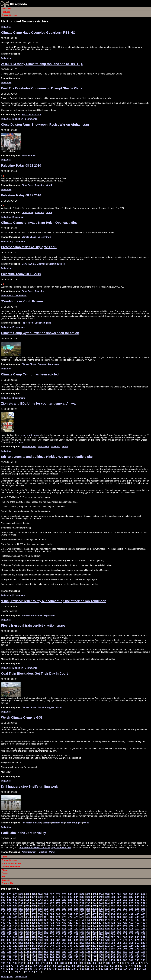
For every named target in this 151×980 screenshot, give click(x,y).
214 (64, 949)
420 (125, 923)
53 (102, 966)
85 (99, 963)
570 (88, 906)
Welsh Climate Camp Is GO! (22, 717)
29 (69, 969)
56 (88, 966)
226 (137, 946)
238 (64, 946)
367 (9, 931)
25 (88, 969)
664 (101, 894)
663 (107, 894)
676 (27, 894)
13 (145, 969)
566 (113, 906)
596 (76, 903)
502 (64, 914)
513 (143, 911)
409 (46, 926)
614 (113, 900)
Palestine (40, 185)
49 (121, 966)
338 (40, 934)
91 (71, 963)
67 (36, 966)
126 (15, 960)
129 (143, 957)
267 (33, 943)
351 (107, 931)
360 (52, 931)
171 (33, 954)
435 (33, 923)
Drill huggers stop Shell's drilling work (30, 786)
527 (58, 911)
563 (131, 906)
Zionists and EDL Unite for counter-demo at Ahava (38, 403)
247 (9, 946)
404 (76, 926)
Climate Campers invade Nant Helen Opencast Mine (39, 223)
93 (61, 963)
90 (75, 963)
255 (107, 943)
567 (107, 906)
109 (119, 960)
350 (113, 931)
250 (137, 943)
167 (58, 954)
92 (66, 963)
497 (94, 914)
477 (70, 917)
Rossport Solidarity (31, 114)
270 (15, 943)
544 (101, 908)
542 (113, 908)
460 (27, 920)
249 (143, 943)
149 (21, 957)
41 (12, 969)
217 (46, 949)
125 (21, 960)
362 (40, 931)
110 (113, 960)
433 (46, 923)
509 (21, 914)
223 (9, 949)
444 (125, 920)
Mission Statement (11, 867)
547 (82, 908)
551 (58, 908)
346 (137, 931)
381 (70, 929)
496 (101, 914)
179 (131, 951)
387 (33, 929)
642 (88, 897)
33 (50, 969)
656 (3, 897)
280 (101, 940)
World (49, 185)
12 (2, 972)
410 (40, 926)
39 (21, 969)
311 (58, 937)
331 (82, 934)
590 (113, 903)
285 (70, 940)
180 (125, 951)
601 (46, 903)
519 (107, 911)
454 (64, 920)
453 (70, 920)
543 (107, 908)
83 (109, 963)
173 (21, 954)
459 (33, 920)
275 (131, 940)
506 (40, 914)
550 (64, 908)
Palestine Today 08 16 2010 (21, 274)
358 (64, 931)
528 (52, 911)
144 (52, 957)
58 (78, 966)
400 (101, 926)
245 (21, 946)
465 (143, 917)
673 (46, 894)
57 (83, 966)
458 (40, 920)
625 (46, 900)
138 (88, 957)
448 (101, 920)
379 (82, 929)
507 (33, 914)
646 (64, 897)
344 (3, 934)
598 (64, 903)
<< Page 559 (7, 977)
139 (82, 957)
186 (88, 951)
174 (15, 954)
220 (27, 949)
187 (82, 951)
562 (137, 906)
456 (52, 920)
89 (80, 963)
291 (33, 940)
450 (88, 920)
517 (119, 911)
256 (101, 943)
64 (50, 966)
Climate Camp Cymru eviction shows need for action (40, 333)
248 (3, 946)
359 (58, 931)
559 (9, 908)
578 (40, 906)
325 (119, 934)
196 (27, 951)
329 (94, 934)
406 (64, 926)
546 (88, 908)
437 (21, 923)
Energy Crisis (44, 237)
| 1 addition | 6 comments (19, 668)
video (20, 442)
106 (137, 960)
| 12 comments (14, 296)
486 (15, 917)
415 (9, 926)
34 (45, 969)
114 (88, 960)
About (5, 870)
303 (107, 937)
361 (46, 931)
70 (21, 966)
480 (52, 917)
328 (101, 934)
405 (70, 926)
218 (40, 949)
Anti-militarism (29, 155)
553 (46, 908)
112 (101, 960)
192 (52, 951)
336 (52, 934)
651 (33, 897)
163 (82, 954)
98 (38, 963)
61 (64, 966)
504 (52, 914)
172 (27, 954)
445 (119, 920)
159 (107, 954)
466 (137, 917)
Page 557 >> (21, 977)
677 (21, 894)
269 (21, 943)
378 (88, 929)
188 (76, 951)
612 (125, 900)
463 (9, 920)
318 (15, 937)
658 (137, 894)
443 (131, 920)
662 (113, 894)
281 (94, 940)
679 (9, 894)
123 (33, 960)
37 (31, 969)
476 (76, 917)
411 (33, 926)
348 (125, 931)
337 (46, 934)
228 (125, 946)
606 (15, 903)
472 (101, 917)
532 (27, 911)
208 (101, 949)
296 (3, 940)
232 (101, 946)
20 (111, 969)
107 (131, 960)
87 (90, 963)
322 (137, 934)
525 (70, 911)
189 (70, 951)
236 (76, 946)
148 (27, 957)
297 (143, 937)
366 (15, 931)
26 (83, 969)
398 (113, 926)
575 (58, 906)
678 (15, 894)
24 (93, 969)
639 (107, 897)
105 (143, 960)
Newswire (6, 9)
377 (94, 929)
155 (131, 954)
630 (15, 900)
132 (125, 957)
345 (143, 931)
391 (9, 929)
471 (107, 917)
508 (27, 914)
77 (137, 963)
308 (76, 937)
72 (12, 966)
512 (3, 914)
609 (143, 900)
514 (137, 911)
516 (125, 911)
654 (15, 897)
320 (3, 937)
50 (116, 966)
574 (64, 906)
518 (113, 911)
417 (143, 923)
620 (76, 900)
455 (58, 920)
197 (21, 951)
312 (52, 937)
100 (27, 963)
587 (131, 903)
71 (17, 966)
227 (131, 946)
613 (119, 900)
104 (3, 963)
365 (21, 931)
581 (21, 906)
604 (27, 903)
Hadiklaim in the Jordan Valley (23, 833)
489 (143, 914)
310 (64, 937)
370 (137, 929)
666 (88, 894)
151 (9, 957)
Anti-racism (44, 447)
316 (27, 937)
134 (113, 957)
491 (131, 914)
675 (33, 894)
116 (76, 960)
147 (33, 957)
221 (21, 949)
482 (40, 917)
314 (40, 937)
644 (76, 897)
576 (52, 906)
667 (82, 894)
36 (36, 969)
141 (70, 957)
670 (64, 894)
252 (125, 943)
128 (3, 960)
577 (46, 906)
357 (70, 931)
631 (9, 900)
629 (21, 900)
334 (64, 934)
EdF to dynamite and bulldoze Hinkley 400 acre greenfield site (47, 457)
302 (113, 937)
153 (143, 954)
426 (88, 923)
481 (46, 917)
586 (137, 903)
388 (27, 929)
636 (125, 897)
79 (128, 963)
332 (76, 934)
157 (119, 954)
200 (3, 951)
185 (94, 951)
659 (131, 894)
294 (15, 940)
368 (3, 931)
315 (33, 937)
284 (76, 940)
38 (26, 969)
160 (101, 954)
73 (7, 966)
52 (107, 966)
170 (40, 954)
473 (94, 917)
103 (9, 963)
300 (125, 937)
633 (143, 897)
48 (126, 966)
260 (76, 943)
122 (40, 960)
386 (40, 929)
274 (137, 940)
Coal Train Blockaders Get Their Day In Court (34, 673)
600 (52, 903)
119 (58, 960)
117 (70, 960)
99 (33, 963)
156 (125, 954)
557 (21, 908)
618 (88, 900)
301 (119, 937)
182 (113, 951)
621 (70, 900)
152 (3, 957)
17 (126, 969)
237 (70, 946)
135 (107, 957)
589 (119, 903)
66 (40, 966)
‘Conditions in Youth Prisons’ (23, 301)
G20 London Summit (32, 615)
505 (46, 914)
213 (70, 949)
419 (131, 923)
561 (143, 906)
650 (40, 897)
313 (46, 937)
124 (27, 960)
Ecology (42, 364)
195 (33, 951)
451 (82, 920)
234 (88, 946)
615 (107, 900)
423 (107, 923)
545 (94, 908)
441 (143, 920)
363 (33, 931)
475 (82, 917)
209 (94, 949)
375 (107, 929)
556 (27, 908)
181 (119, 951)
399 (107, 926)
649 (46, 897)
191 (58, 951)
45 (140, 966)
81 (118, 963)
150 (15, 957)
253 (119, 943)
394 (137, 926)
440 (3, 923)
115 (82, 960)
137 (94, 957)
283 (82, 940)
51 (111, 966)
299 (131, 937)
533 (21, 911)
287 (58, 940)
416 (3, 926)
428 (76, 923)
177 (143, 951)
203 (131, 949)
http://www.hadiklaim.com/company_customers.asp (45, 848)
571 (82, 906)
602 (40, 903)
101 (21, 963)
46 (135, 966)
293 (21, 940)
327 (107, 934)
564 (125, 906)
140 (76, 957)
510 (15, 914)
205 (119, 949)
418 (137, 923)
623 (58, 900)
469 (119, 917)
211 (82, 949)
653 (21, 897)
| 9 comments (13, 398)
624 (52, 900)
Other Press (28, 185)
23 (97, 969)
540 (125, 908)
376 (101, 929)
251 (131, 943)
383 (58, 929)
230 (113, 946)
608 (3, 903)
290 (40, 940)
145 (46, 957)
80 (123, 963)
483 (33, 917)
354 (88, 931)
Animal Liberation (38, 264)
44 (145, 966)
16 (130, 969)
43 (2, 969)
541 (119, 908)
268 (27, 943)
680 (3, 894)
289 (46, 940)
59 (74, 966)
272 (3, 943)
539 (131, 908)
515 (131, 911)
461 (21, 920)
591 (107, 903)
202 (137, 949)
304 (101, 937)
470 (113, 917)
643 (82, 897)
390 (15, 929)
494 (113, 914)
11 (7, 972)
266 (40, 943)
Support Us (7, 883)
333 (70, 934)
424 (101, 923)
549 (70, 908)
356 (76, 931)
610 (137, 900)
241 (46, 946)
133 (119, 957)
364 (27, 931)
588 (125, 903)
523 (82, 911)
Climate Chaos (29, 237)
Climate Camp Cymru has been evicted (30, 374)
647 (58, 897)
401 (94, 926)
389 (21, 929)
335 (58, 934)
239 (58, 946)
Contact (5, 873)
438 (15, 923)
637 (119, 897)
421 (119, 923)
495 (107, 914)
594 (88, 903)
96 (47, 963)
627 (33, 900)
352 (101, 931)
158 (113, 954)
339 (33, 934)
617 (94, 900)
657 (143, 894)
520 (101, 911)
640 (101, 897)
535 (9, 911)
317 (21, 937)
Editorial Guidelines (11, 863)
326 (113, 934)
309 (70, 937)
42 (7, 969)
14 (140, 969)
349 (119, 931)
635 (131, 897)
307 (82, 937)
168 (52, 954)
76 (142, 963)
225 (143, 946)
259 (82, 943)
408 (52, 926)
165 (70, 954)
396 (125, 926)
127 (9, 960)
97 (42, 963)
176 (3, 954)
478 (64, 917)
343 (9, 934)
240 (52, 946)
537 (143, 908)
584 (3, 906)
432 (52, 923)
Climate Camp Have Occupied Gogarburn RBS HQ (38, 33)
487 (9, 917)
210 (88, 949)
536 (3, 911)
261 (70, 943)
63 (55, 966)
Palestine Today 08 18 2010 (21, 165)
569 (94, 906)
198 (15, 951)
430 (64, 923)
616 (101, 900)
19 (116, 969)
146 (40, 957)
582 (15, 906)
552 (52, 908)
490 (137, 914)
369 (143, 929)
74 (2, 966)
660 (125, 894)
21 (107, 969)
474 (88, 917)
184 (101, 951)
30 (64, 969)
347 (131, 931)
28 (74, 969)
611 (131, 900)
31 (59, 969)
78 (132, 963)
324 (125, 934)
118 (64, 960)
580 (27, 906)
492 (125, 914)
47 (130, 966)
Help (4, 877)
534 (15, 911)
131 (131, 957)
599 (58, 903)
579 (33, 906)
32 (55, 969)
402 (88, 926)
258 (88, 943)
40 (17, 969)
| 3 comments (13, 241)
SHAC (25, 264)
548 (76, 908)
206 (113, 949)
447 (107, 920)
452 (76, 920)
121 (46, 960)
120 (52, 960)
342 (15, 934)
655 (9, 897)
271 (9, 943)
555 (33, 908)
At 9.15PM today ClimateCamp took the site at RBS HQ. (42, 64)
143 (58, 957)
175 (9, 954)
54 (97, 966)
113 (94, 960)
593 (94, 903)
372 (125, 929)
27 (78, 969)
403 (82, 926)
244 (27, 946)
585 (143, 903)
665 (94, 894)
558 (15, 908)
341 (21, 934)
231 (107, 946)
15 (135, 969)
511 (9, 914)
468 (125, 917)
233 (94, 946)
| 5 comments (13, 327)
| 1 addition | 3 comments (19, 119)
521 (94, 911)
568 (101, 906)
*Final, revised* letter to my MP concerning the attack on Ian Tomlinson (54, 601)
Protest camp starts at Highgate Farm (29, 247)
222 (15, 949)
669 (70, 894)
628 (27, 900)
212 (76, 949)
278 (113, 940)
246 (15, 946)
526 (64, 911)
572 (76, 906)
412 (27, 926)
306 (88, 937)
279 (107, 940)
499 (82, 914)
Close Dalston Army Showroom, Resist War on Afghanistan (45, 125)
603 (33, 903)
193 (46, 951)
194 (40, 951)
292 (27, 940)
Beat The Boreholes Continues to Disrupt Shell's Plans (42, 88)
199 (9, 951)
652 (27, 897)
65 (45, 966)
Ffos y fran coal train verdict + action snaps (33, 625)
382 (64, 929)
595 (82, 903)
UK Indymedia (18, 4)
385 (46, 929)
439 (9, 923)
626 (40, 900)
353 (94, 931)
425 (94, 923)
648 (52, 897)
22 (102, 969)
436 (27, 923)
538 (137, 908)
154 (137, 954)
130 (137, 957)
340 (27, 934)
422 (113, 923)
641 (94, 897)
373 (119, 929)
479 (58, 917)
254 (113, 943)
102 (15, 963)
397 (119, 926)
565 (119, 906)
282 (88, 940)
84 (104, 963)
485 (21, 917)
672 (52, 894)
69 (26, 966)
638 (113, 897)
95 (52, 963)
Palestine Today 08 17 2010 (21, 195)
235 (82, 946)
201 (143, 949)
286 (64, 940)
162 (88, 954)
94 (57, 963)
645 (70, 897)
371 (131, 929)
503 (58, 914)
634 (137, 897)
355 (82, 931)
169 (46, 954)
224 (3, 949)
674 (40, 894)
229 (119, 946)
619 (82, 900)
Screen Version (9, 15)
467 (131, 917)
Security (6, 880)
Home (4, 857)
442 (137, 920)
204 (125, 949)
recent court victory (30, 435)
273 (143, 940)
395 (131, 926)
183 (107, 951)
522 (88, 911)
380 (76, 929)
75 (147, 963)
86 (94, 963)
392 (3, 929)
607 (9, 903)
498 (88, 914)
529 (46, 911)
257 (94, 943)
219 (33, 949)
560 (3, 908)
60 (69, 966)
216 (52, 949)
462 (15, 920)
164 (76, 954)
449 (94, 920)
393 (143, 926)
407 (58, 926)
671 (58, 894)
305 (94, 937)
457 (46, 920)
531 (33, 911)
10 (12, 972)
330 (88, 934)
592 (101, 903)
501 (70, 914)
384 (52, 929)
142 (64, 957)
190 (64, 951)
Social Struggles (57, 264)
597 (70, 903)
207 (107, 949)
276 (125, 940)
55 (93, 966)
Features (6, 12)
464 (3, 920)
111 (107, 960)
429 (70, 923)
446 (113, 920)
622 (64, 900)
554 (40, 908)
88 (85, 963)
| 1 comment (13, 217)
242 (40, 946)
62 (59, 966)
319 (9, 937)
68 (31, 966)
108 (125, 960)
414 (15, 926)
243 (33, 946)
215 (58, 949)
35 (40, 969)
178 (137, 951)
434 (40, 923)
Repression (27, 323)
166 (64, 954)
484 (27, 917)
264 (52, 943)
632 (3, 900)
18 (121, 969)
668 (76, 894)
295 (9, 940)
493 (119, 914)
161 (94, 954)
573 (70, 906)
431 (58, 923)
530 (40, 911)
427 (82, 923)
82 (113, 963)
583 (9, 906)
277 (119, 940)
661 (119, 894)
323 (131, 934)
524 (76, 911)
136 (101, 957)
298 (137, 937)
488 (3, 917)
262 (64, 943)
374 (113, 929)
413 (21, 926)
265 (46, 943)
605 (21, 903)
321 (143, 934)
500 (76, 914)
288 (52, 940)
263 (58, 943)
